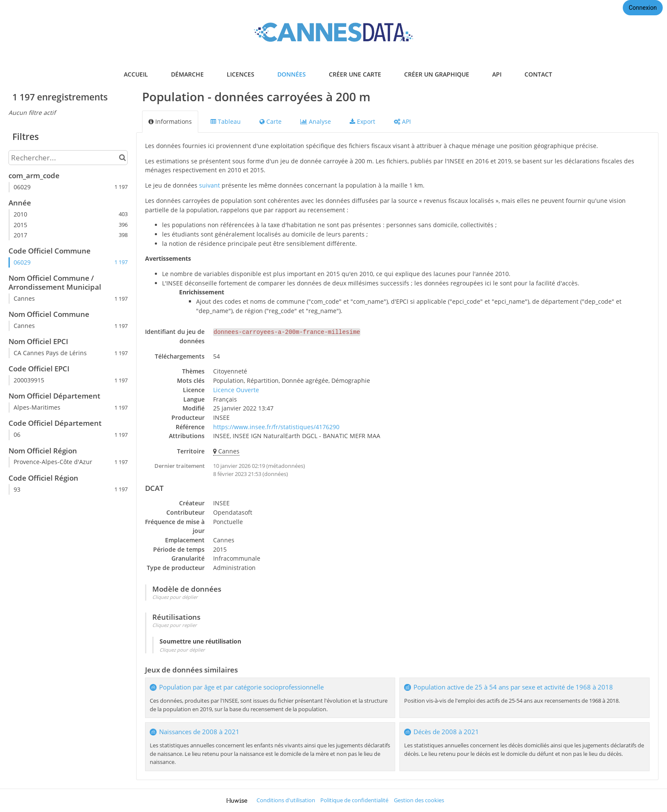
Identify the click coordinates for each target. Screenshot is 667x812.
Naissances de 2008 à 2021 (199, 732)
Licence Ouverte (236, 390)
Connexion (643, 8)
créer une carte (355, 74)
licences (241, 74)
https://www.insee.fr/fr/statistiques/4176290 (276, 427)
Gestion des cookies (419, 800)
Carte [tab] (271, 121)
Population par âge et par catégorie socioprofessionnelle (241, 687)
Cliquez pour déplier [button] (175, 597)
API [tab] (402, 121)
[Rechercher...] (68, 158)
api (497, 74)
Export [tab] (362, 121)
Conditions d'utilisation (286, 800)
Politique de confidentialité (354, 800)
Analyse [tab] (316, 121)
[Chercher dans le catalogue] (122, 158)
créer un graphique (437, 74)
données (292, 74)
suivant (210, 185)
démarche (187, 74)
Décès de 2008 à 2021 (446, 732)
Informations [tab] (170, 121)
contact (538, 74)
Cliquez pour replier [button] (175, 625)
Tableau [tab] (226, 121)
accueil (136, 74)
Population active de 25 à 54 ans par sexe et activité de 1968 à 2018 (513, 687)
